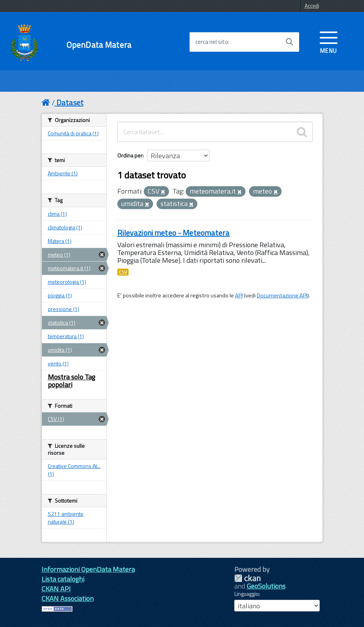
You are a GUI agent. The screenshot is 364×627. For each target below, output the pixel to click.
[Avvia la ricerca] (289, 42)
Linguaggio (246, 594)
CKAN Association (68, 598)
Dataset (70, 102)
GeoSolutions (266, 586)
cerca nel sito (212, 42)
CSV (123, 272)
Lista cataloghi (63, 579)
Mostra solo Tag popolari (71, 381)
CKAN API (56, 589)
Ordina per (130, 155)
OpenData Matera (99, 45)
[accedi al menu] (329, 42)
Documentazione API (282, 295)
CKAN (247, 578)
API (239, 295)
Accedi (312, 6)
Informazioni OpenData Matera (88, 569)
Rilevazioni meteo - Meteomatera (173, 233)
